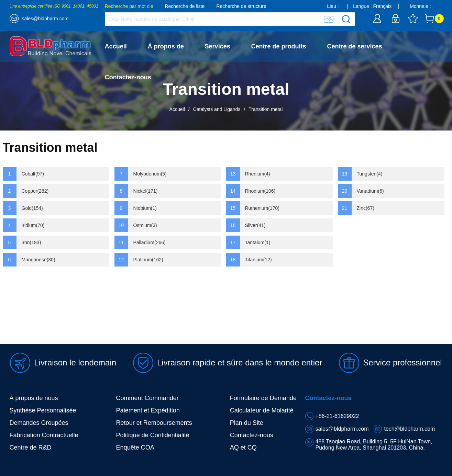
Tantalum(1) (258, 242)
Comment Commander (147, 398)
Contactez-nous (128, 77)
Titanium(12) (258, 260)
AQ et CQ (243, 447)
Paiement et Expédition (148, 410)
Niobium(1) (145, 208)
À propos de (166, 46)
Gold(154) (32, 208)
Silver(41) (255, 225)
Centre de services (355, 46)
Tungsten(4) (370, 174)
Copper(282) (35, 191)
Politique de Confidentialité (153, 435)
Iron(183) (31, 242)
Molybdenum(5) (150, 174)
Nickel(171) (146, 191)
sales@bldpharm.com (45, 19)
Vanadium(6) (370, 191)
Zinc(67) (366, 208)
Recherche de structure (241, 6)
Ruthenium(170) (262, 208)
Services (218, 46)
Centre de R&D (31, 447)
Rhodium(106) (260, 191)
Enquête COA (135, 447)
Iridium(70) (33, 225)
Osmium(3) (145, 225)
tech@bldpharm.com (409, 429)
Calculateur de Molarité (262, 410)
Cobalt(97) (33, 174)
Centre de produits (279, 46)
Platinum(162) (148, 260)
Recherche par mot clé (129, 6)
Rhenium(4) (258, 174)
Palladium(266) (150, 242)
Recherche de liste (185, 6)
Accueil (116, 46)
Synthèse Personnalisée (43, 410)
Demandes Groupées (39, 423)
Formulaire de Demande (263, 398)
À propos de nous (34, 398)
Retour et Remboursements (154, 423)
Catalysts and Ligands (217, 109)
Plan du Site (247, 423)
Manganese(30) (38, 260)
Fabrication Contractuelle (44, 435)
